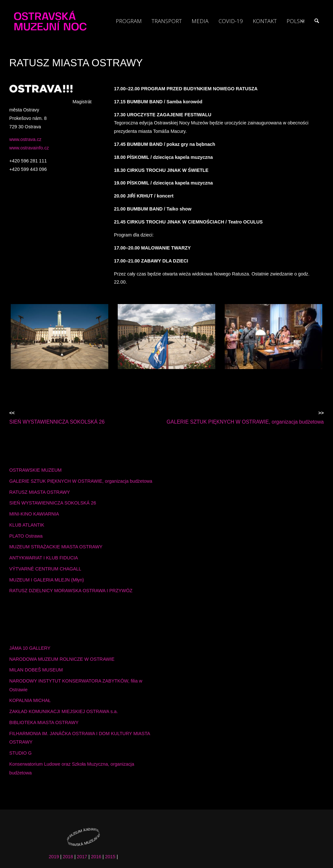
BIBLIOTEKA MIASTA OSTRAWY (44, 722)
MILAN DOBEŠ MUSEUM (36, 670)
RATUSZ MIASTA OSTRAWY (40, 492)
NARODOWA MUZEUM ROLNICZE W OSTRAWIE (62, 659)
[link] (316, 21)
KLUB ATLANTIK (27, 525)
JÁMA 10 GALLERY (30, 648)
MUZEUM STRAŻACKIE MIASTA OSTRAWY (56, 547)
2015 (110, 857)
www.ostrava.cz (26, 139)
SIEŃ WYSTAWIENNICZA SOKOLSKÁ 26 (53, 503)
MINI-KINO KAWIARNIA (34, 514)
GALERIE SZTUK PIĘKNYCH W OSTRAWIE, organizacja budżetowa (81, 481)
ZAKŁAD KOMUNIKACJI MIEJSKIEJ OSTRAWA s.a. (64, 711)
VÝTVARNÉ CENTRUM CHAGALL (45, 569)
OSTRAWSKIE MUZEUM (36, 470)
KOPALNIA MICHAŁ (30, 700)
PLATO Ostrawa (26, 536)
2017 (82, 857)
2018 (68, 857)
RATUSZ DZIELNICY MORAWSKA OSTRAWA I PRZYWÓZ (71, 591)
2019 (54, 857)
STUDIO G (21, 753)
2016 (96, 857)
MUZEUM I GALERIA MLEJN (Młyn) (47, 580)
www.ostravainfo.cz (29, 148)
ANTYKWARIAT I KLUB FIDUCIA (44, 558)
